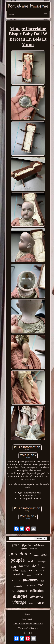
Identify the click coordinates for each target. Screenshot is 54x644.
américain (19, 575)
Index (28, 614)
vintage (19, 602)
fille (42, 581)
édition (36, 555)
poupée (18, 560)
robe (42, 570)
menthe (38, 574)
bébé (44, 555)
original (23, 549)
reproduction (18, 586)
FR (31, 633)
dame (31, 604)
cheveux (33, 549)
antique (20, 596)
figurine (27, 545)
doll (35, 566)
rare (40, 602)
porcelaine (20, 554)
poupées (30, 579)
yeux (29, 575)
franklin (23, 571)
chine (43, 568)
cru (13, 566)
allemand (37, 597)
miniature (39, 545)
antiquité (20, 590)
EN (26, 633)
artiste (33, 571)
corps (16, 581)
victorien (30, 586)
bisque (24, 566)
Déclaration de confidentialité (28, 624)
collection (37, 591)
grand (16, 545)
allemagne (42, 562)
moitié (31, 561)
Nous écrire (28, 619)
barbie (15, 570)
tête (40, 585)
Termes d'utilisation (28, 628)
